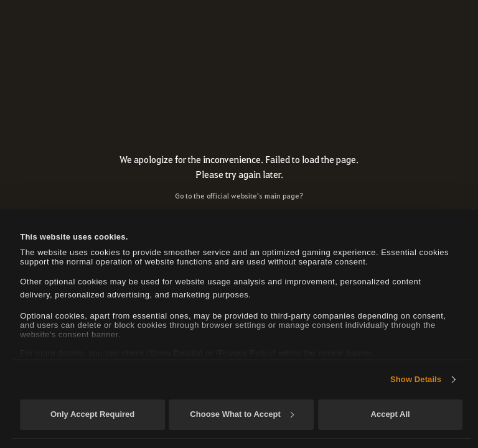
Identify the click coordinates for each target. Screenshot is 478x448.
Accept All (391, 414)
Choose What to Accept (241, 414)
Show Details (416, 379)
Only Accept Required (92, 414)
